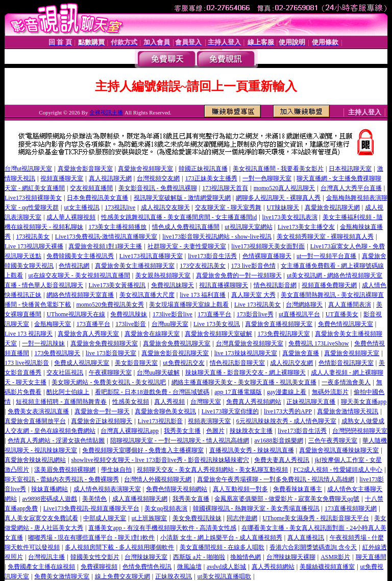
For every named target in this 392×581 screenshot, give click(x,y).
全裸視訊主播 (106, 112)
